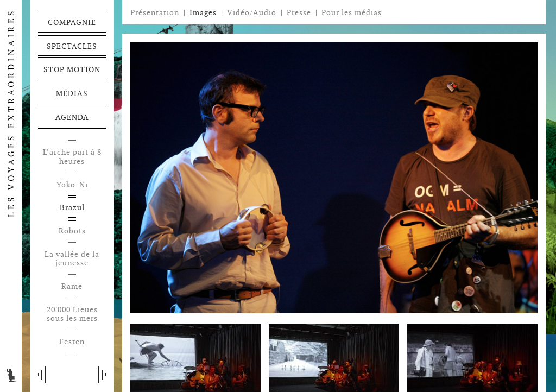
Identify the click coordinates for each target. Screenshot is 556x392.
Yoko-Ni (72, 185)
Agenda (72, 117)
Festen (72, 342)
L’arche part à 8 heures (72, 157)
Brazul (72, 208)
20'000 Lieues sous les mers (72, 314)
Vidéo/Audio (252, 12)
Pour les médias (352, 12)
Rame (72, 286)
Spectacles (72, 46)
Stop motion (72, 69)
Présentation (155, 12)
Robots (72, 231)
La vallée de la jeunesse (72, 259)
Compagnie (72, 22)
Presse (299, 12)
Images (203, 12)
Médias (72, 93)
